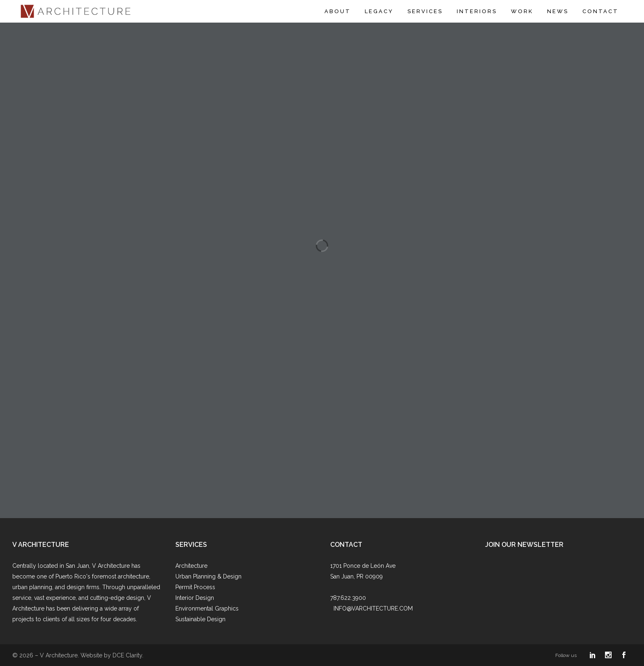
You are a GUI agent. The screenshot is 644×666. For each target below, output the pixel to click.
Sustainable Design (200, 619)
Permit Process (195, 587)
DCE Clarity (127, 655)
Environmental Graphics (207, 608)
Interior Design (195, 598)
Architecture (191, 566)
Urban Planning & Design (208, 576)
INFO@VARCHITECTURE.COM (373, 608)
